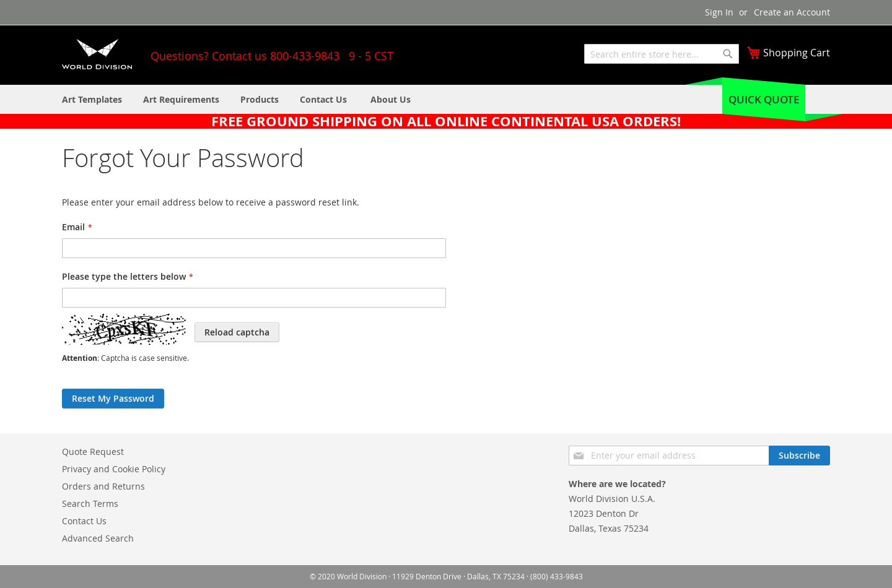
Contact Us (84, 521)
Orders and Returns (103, 486)
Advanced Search (98, 538)
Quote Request (93, 452)
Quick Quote (764, 99)
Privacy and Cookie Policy (114, 469)
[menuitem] (391, 99)
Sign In (719, 12)
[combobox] (662, 54)
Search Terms (90, 504)
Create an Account (792, 12)
